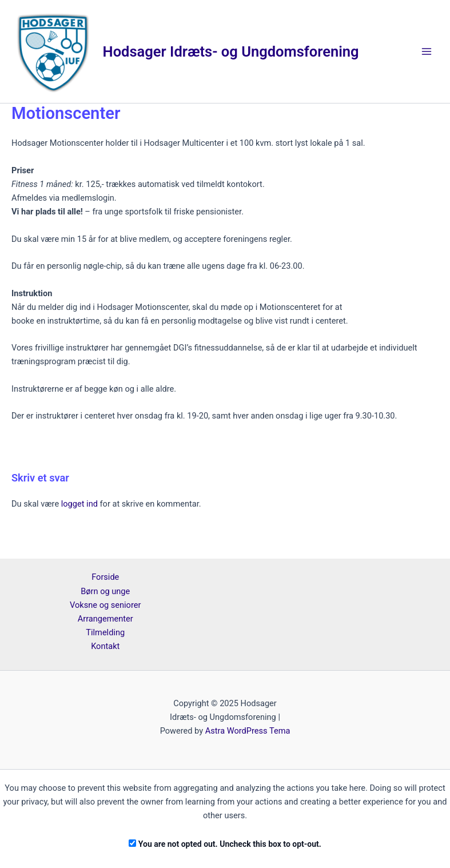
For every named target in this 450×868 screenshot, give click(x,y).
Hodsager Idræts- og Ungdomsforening (231, 51)
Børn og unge (105, 591)
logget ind (79, 504)
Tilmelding (105, 632)
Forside (105, 577)
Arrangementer (105, 619)
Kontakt (105, 646)
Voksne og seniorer (105, 605)
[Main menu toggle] (427, 51)
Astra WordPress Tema (248, 731)
